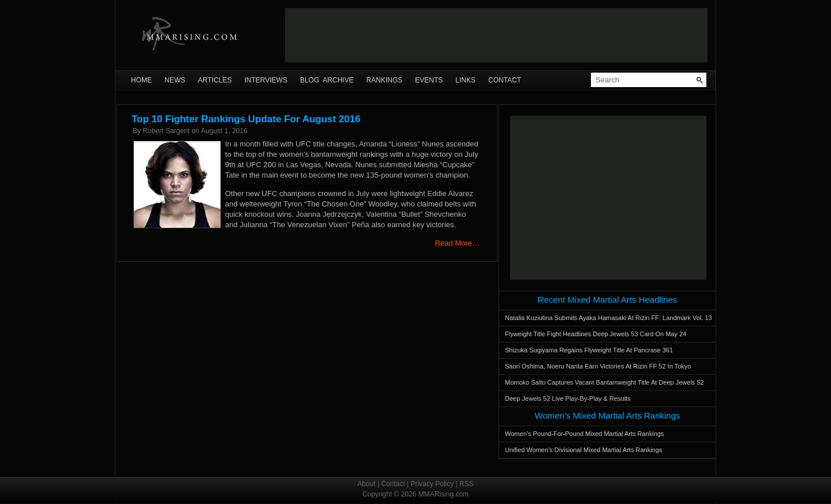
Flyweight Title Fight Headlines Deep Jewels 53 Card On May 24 (596, 334)
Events (429, 80)
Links (465, 80)
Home (141, 80)
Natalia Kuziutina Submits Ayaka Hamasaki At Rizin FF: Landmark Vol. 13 (609, 318)
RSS (467, 484)
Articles (215, 80)
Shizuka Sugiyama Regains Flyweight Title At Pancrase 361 (589, 350)
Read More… (457, 243)
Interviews (265, 80)
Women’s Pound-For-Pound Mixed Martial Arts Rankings (584, 434)
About (366, 484)
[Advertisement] (496, 35)
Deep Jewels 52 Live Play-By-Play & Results (568, 398)
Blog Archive (327, 80)
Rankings (385, 80)
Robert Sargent (166, 131)
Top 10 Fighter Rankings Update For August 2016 (246, 119)
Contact (505, 80)
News (175, 80)
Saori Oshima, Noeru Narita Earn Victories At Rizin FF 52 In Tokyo (598, 366)
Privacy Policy (433, 484)
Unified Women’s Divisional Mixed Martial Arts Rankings (583, 450)
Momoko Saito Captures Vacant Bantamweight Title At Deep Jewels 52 (604, 382)
